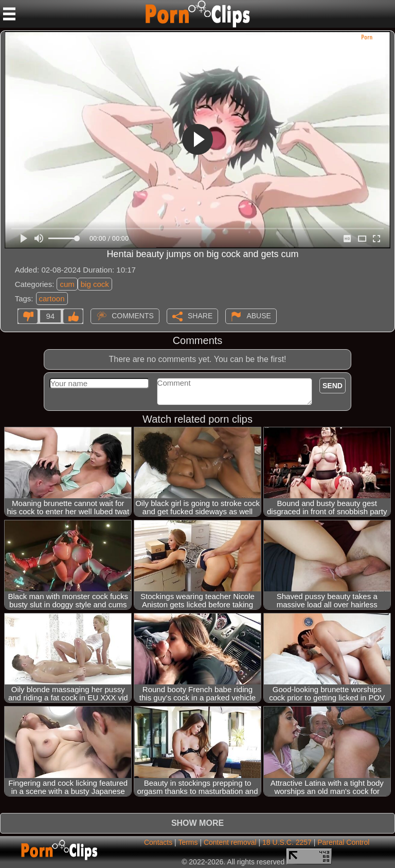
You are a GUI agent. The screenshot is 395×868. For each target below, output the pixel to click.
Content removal (230, 842)
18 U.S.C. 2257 (287, 842)
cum (67, 284)
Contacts (158, 842)
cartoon (52, 299)
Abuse (258, 315)
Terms (188, 842)
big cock (95, 284)
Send (333, 386)
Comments (133, 315)
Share (200, 315)
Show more (197, 823)
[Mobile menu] (9, 14)
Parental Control (343, 842)
